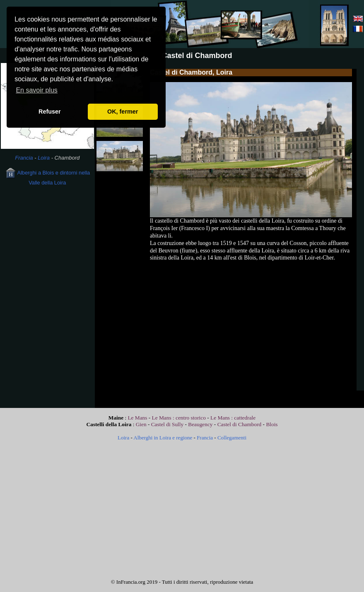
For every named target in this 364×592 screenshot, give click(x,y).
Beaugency (200, 424)
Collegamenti (232, 438)
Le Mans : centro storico (180, 418)
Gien (141, 424)
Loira (44, 158)
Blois (272, 424)
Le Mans (137, 418)
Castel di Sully (168, 424)
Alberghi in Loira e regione (163, 438)
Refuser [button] (50, 112)
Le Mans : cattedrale (233, 418)
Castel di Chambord (240, 424)
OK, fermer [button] (123, 112)
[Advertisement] (47, 248)
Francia (24, 158)
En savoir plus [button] (37, 90)
